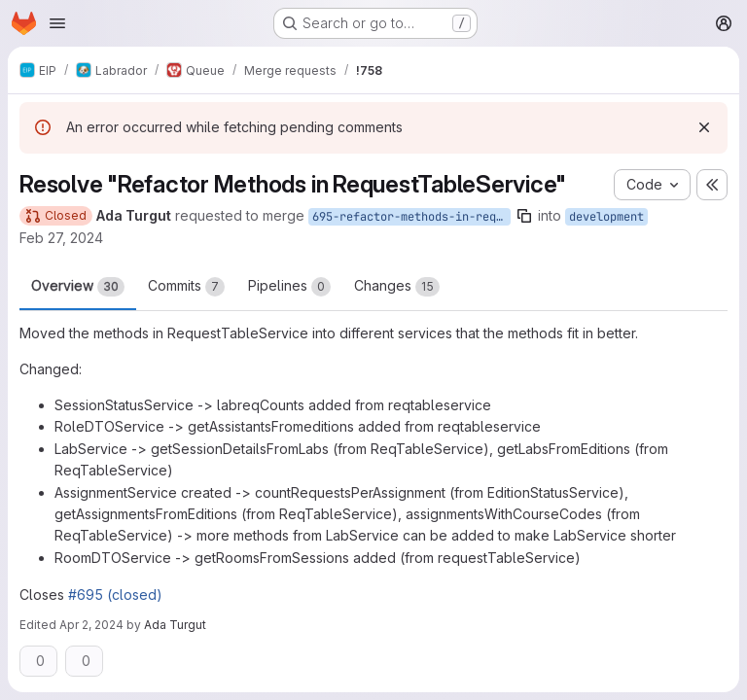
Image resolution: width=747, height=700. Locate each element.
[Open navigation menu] (57, 23)
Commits (186, 287)
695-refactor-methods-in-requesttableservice (411, 217)
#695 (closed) (115, 595)
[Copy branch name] (524, 216)
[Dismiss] (704, 127)
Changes (397, 287)
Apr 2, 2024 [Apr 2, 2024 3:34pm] (91, 625)
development (606, 217)
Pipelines (289, 287)
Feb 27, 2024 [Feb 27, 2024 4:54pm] (61, 238)
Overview (78, 287)
